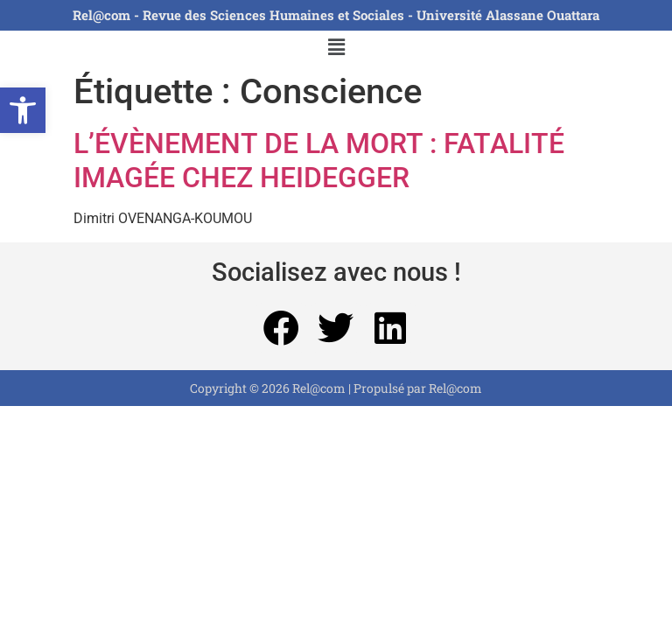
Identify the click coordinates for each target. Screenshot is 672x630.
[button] (23, 110)
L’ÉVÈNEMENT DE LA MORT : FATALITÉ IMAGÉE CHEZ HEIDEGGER (319, 160)
